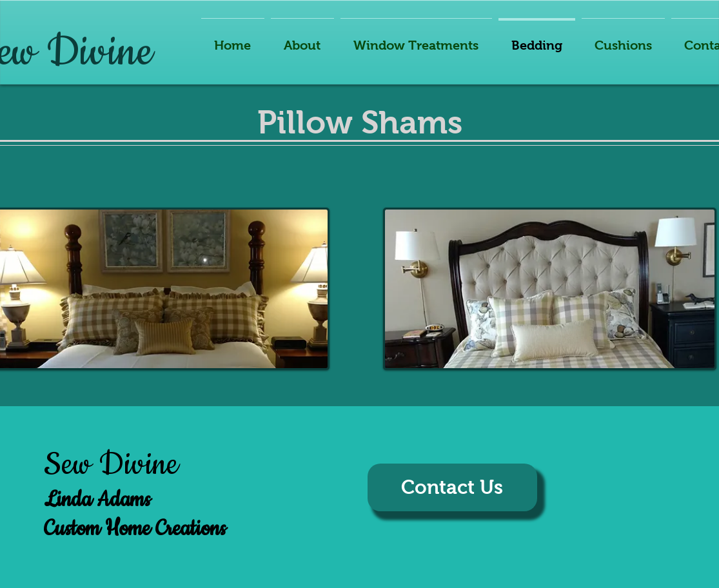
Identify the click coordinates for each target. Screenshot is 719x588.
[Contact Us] (452, 487)
